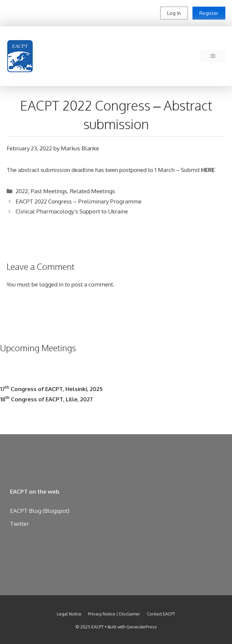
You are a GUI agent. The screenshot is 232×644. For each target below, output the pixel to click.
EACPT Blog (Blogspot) (40, 511)
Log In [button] (174, 13)
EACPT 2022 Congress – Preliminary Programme (79, 201)
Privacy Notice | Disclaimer (114, 614)
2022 (22, 191)
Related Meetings (92, 191)
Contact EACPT (161, 614)
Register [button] (209, 13)
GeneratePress (142, 627)
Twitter (19, 524)
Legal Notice (69, 614)
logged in (51, 284)
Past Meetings (49, 191)
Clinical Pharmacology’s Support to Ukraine (72, 211)
